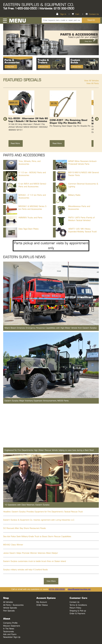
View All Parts (93, 83)
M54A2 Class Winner (13, 545)
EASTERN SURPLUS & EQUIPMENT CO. (38, 5)
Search (91, 20)
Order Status (42, 605)
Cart (77, 14)
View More (51, 581)
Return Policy (75, 608)
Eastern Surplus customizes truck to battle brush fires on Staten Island (35, 561)
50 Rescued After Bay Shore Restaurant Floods (25, 528)
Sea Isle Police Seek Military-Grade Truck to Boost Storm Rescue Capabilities (37, 537)
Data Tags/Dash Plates (29, 229)
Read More (15, 143)
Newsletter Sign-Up (12, 637)
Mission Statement (12, 626)
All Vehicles (8, 602)
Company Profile (10, 623)
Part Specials (9, 611)
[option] (28, 120)
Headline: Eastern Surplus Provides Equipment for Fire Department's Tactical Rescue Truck (43, 512)
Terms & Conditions (78, 605)
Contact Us (94, 14)
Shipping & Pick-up (78, 611)
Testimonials (9, 632)
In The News (9, 629)
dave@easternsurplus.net (79, 589)
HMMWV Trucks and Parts (30, 218)
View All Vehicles (92, 81)
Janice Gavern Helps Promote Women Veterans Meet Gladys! (30, 553)
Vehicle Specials (10, 608)
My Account (42, 602)
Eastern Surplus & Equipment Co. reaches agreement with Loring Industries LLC (39, 520)
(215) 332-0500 (57, 589)
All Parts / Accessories (13, 605)
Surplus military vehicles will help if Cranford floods (25, 570)
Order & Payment (77, 614)
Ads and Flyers (10, 634)
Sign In (63, 14)
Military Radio (74, 195)
